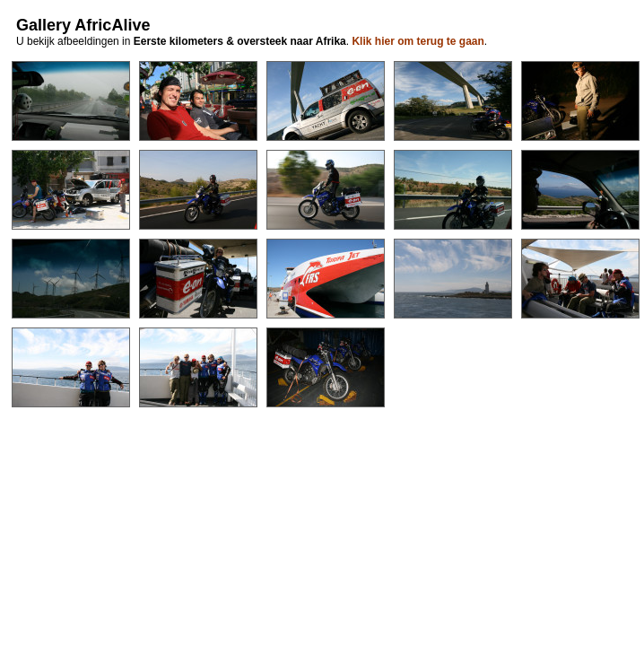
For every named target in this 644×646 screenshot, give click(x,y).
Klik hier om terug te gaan (418, 41)
